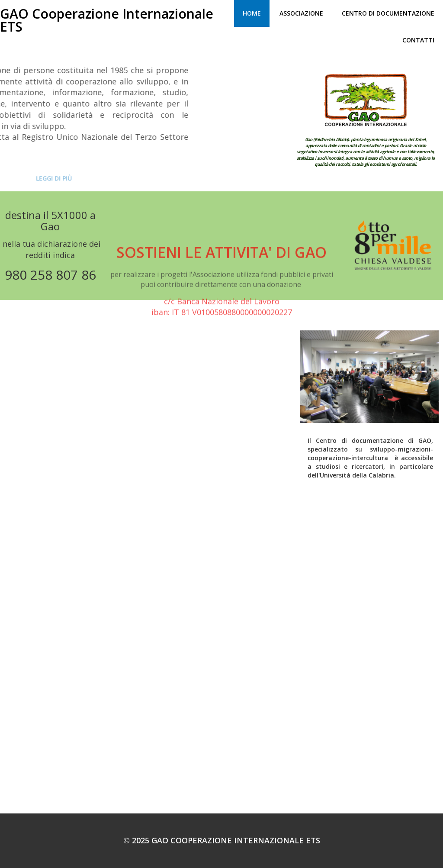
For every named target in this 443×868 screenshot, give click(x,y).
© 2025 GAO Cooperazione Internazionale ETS (222, 840)
